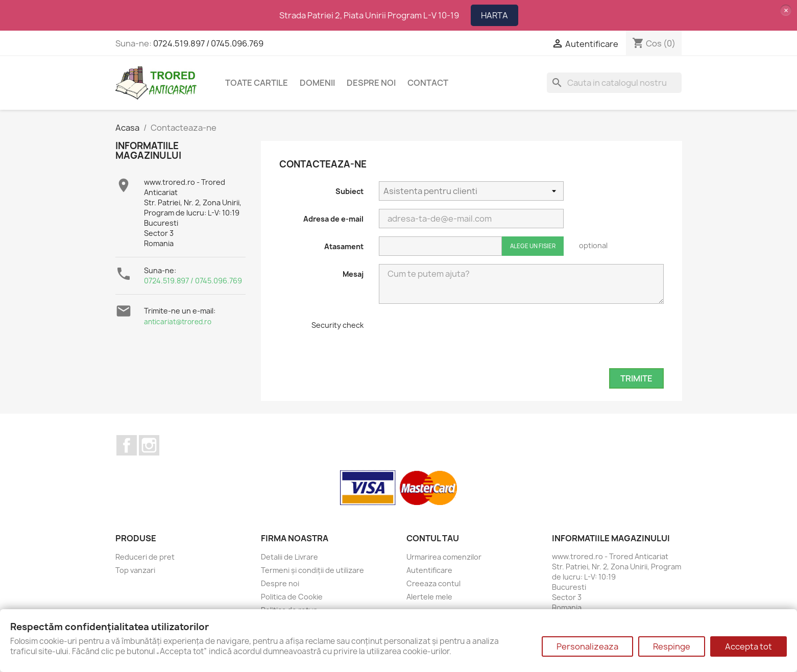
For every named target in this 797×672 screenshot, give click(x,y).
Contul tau (433, 538)
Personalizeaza (587, 646)
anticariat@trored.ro (178, 322)
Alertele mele (429, 597)
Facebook (127, 445)
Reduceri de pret (145, 557)
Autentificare (429, 570)
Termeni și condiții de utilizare (312, 570)
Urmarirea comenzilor (444, 557)
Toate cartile (257, 83)
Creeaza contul (433, 583)
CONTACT (428, 83)
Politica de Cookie (292, 597)
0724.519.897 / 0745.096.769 (208, 43)
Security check (337, 325)
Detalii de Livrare (289, 557)
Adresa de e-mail (333, 219)
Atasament (344, 246)
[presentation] (456, 340)
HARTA (494, 15)
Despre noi (371, 83)
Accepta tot (748, 646)
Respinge (672, 646)
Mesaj (353, 274)
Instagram (149, 445)
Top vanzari (135, 570)
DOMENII (317, 83)
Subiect (349, 191)
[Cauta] (614, 83)
